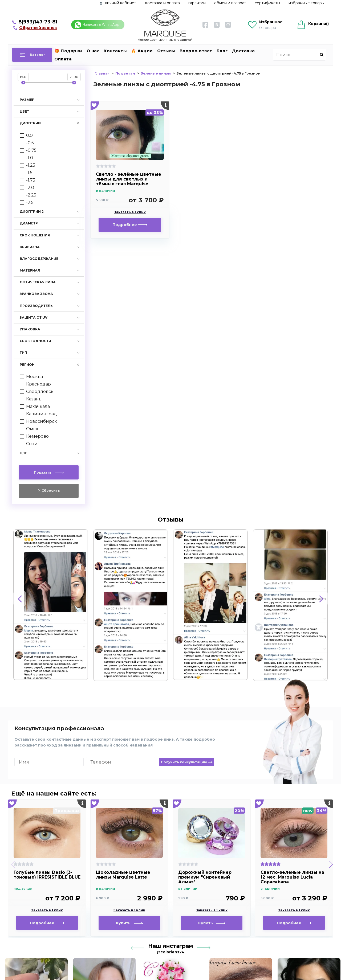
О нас (93, 51)
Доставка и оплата (162, 3)
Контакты (115, 51)
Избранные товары (307, 3)
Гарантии (197, 3)
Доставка (243, 51)
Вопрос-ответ (196, 51)
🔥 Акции (142, 51)
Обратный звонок (38, 28)
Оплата (63, 59)
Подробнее (130, 225)
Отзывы (166, 51)
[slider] (23, 83)
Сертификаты (267, 3)
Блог (222, 51)
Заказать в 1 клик (130, 212)
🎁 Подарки (68, 51)
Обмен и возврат (230, 3)
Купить (129, 923)
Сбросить (50, 491)
